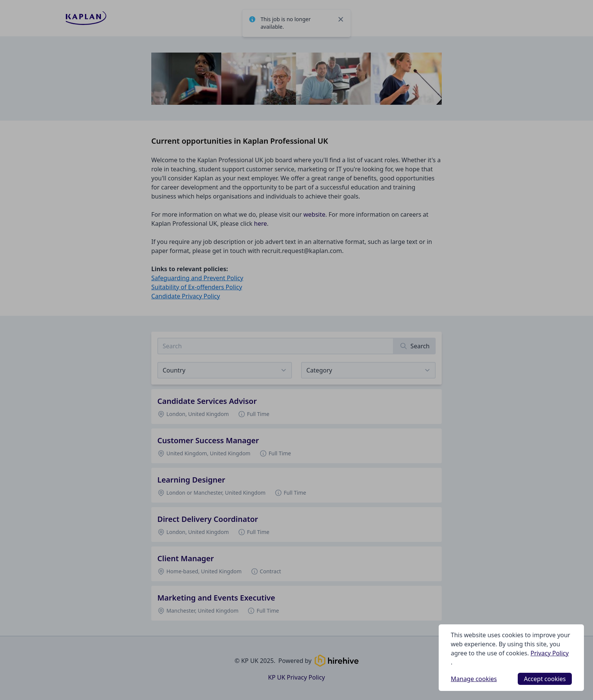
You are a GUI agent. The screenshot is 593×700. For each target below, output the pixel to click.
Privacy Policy (550, 653)
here (261, 224)
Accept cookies (545, 679)
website (314, 214)
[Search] (415, 346)
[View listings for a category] (368, 370)
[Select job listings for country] (225, 370)
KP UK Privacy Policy (296, 677)
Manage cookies (474, 679)
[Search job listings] (276, 346)
